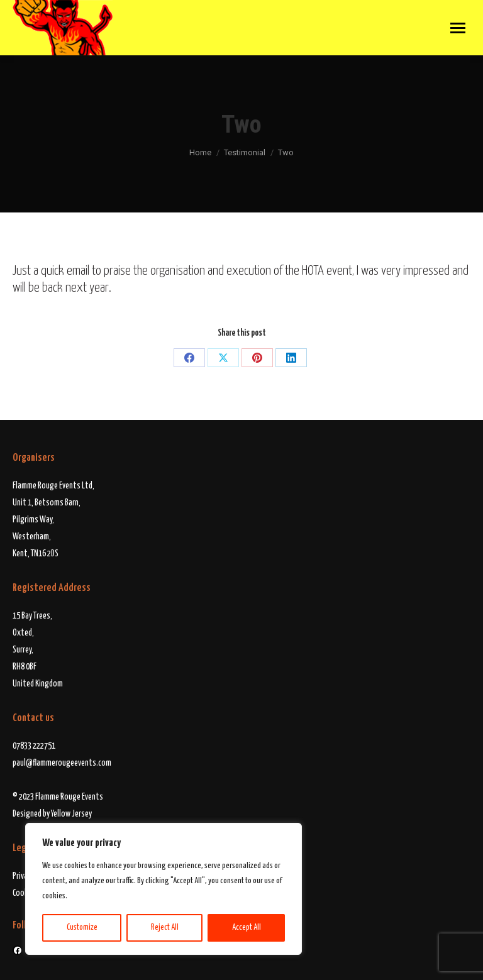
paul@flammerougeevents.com (62, 763)
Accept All (247, 928)
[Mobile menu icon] (458, 28)
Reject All (165, 928)
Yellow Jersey (71, 814)
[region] (164, 889)
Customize (82, 928)
